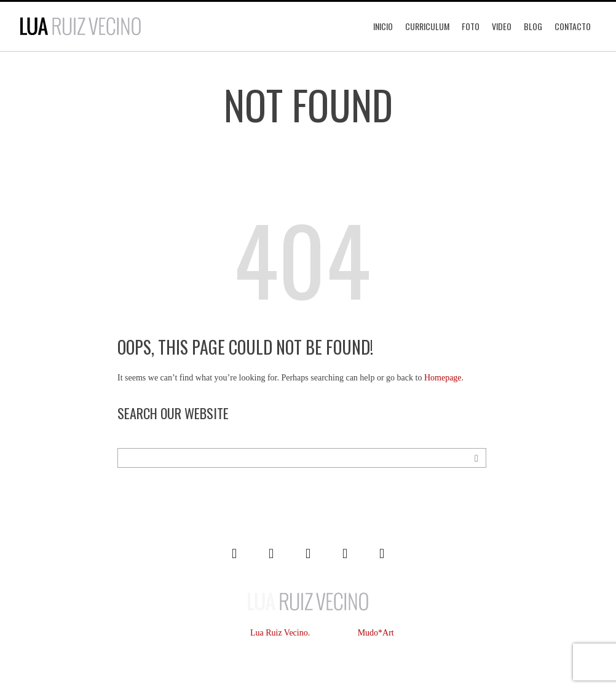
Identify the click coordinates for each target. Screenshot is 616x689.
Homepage (443, 378)
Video (502, 26)
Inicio (383, 26)
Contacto (573, 26)
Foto (471, 26)
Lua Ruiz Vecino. (280, 633)
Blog (533, 26)
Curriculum (427, 26)
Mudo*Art (376, 633)
